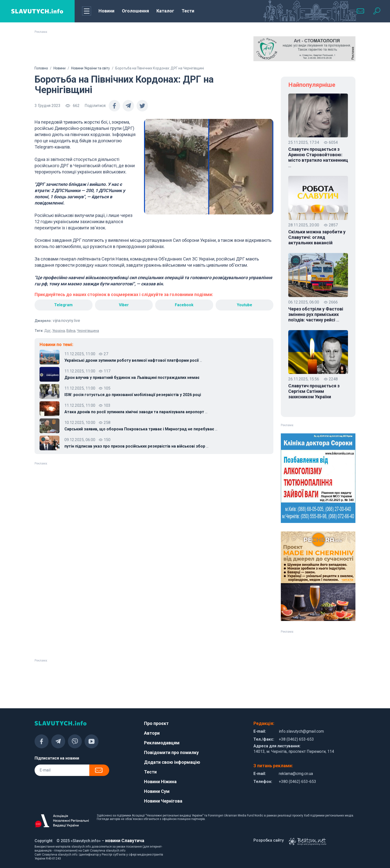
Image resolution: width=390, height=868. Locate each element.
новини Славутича (125, 841)
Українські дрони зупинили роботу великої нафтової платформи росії (133, 360)
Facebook (184, 305)
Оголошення (135, 11)
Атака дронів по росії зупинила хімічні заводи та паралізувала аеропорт (136, 412)
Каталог (165, 11)
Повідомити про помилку (171, 752)
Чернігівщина (88, 331)
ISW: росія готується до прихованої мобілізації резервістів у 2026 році (133, 395)
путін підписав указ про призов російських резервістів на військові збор (136, 446)
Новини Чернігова (163, 801)
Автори (152, 733)
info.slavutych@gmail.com (301, 731)
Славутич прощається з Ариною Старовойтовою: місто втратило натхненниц (318, 157)
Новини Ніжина (160, 782)
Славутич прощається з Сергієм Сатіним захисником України (314, 391)
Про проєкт (156, 723)
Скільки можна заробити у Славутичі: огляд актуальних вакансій (317, 237)
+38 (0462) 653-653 (296, 739)
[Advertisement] (86, 49)
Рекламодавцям (162, 743)
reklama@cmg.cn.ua (296, 774)
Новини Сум (157, 791)
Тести (188, 11)
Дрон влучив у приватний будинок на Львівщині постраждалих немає (132, 378)
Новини (106, 11)
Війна (71, 331)
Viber (124, 305)
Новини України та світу (91, 68)
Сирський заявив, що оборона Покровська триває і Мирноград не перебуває (141, 429)
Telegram (63, 305)
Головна (41, 68)
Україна (59, 331)
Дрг (48, 331)
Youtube (244, 305)
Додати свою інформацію (172, 762)
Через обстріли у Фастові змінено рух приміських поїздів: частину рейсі (316, 314)
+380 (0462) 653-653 (297, 782)
